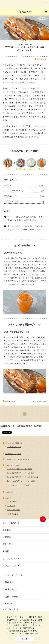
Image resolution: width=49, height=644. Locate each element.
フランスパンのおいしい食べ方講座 (20, 469)
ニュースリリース (14, 575)
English (9, 604)
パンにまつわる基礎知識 (14, 443)
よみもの (8, 498)
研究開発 (7, 537)
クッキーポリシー (14, 633)
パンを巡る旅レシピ (14, 447)
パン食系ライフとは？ (13, 454)
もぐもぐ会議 (12, 502)
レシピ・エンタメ (11, 566)
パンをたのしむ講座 (12, 465)
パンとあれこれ (12, 514)
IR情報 (6, 551)
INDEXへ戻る (42, 59)
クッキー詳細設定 (33, 633)
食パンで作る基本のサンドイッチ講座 (20, 473)
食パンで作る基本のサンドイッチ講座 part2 (23, 477)
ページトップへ (43, 519)
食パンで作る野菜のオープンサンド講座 (21, 481)
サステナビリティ (11, 559)
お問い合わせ (12, 597)
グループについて (11, 523)
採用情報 (11, 589)
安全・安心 (8, 544)
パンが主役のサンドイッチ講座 (18, 485)
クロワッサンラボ (13, 510)
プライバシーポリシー (11, 609)
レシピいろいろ (11, 492)
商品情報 (9, 582)
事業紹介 (7, 530)
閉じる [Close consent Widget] (24, 639)
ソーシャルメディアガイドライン (17, 459)
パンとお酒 (11, 506)
